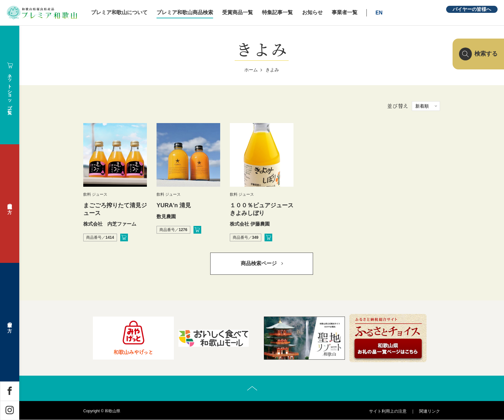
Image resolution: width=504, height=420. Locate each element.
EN (381, 13)
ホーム (251, 70)
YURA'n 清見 (174, 205)
